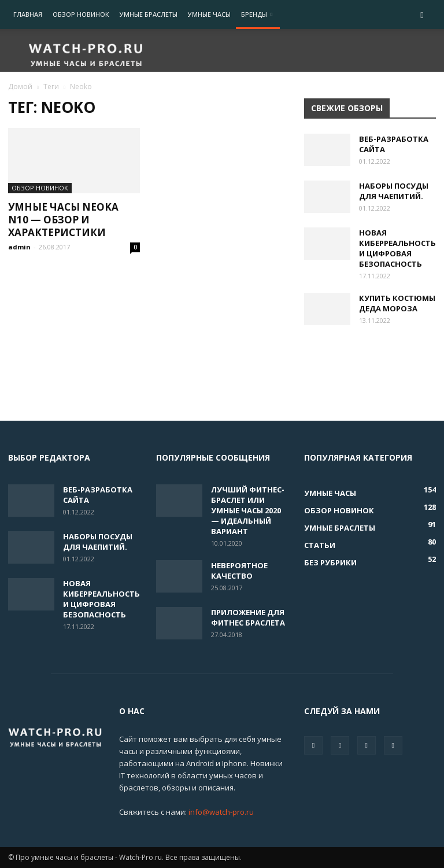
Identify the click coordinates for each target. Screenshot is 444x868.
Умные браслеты (149, 14)
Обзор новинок (81, 14)
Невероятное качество (239, 571)
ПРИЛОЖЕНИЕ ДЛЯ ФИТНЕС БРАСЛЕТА (248, 617)
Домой (20, 87)
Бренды (257, 14)
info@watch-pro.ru (221, 812)
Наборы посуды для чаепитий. (394, 191)
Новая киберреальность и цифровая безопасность (397, 248)
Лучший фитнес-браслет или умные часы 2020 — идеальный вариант (248, 510)
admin (19, 247)
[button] (422, 15)
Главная (28, 14)
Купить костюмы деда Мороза (397, 303)
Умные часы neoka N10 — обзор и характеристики (63, 220)
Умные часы (209, 14)
